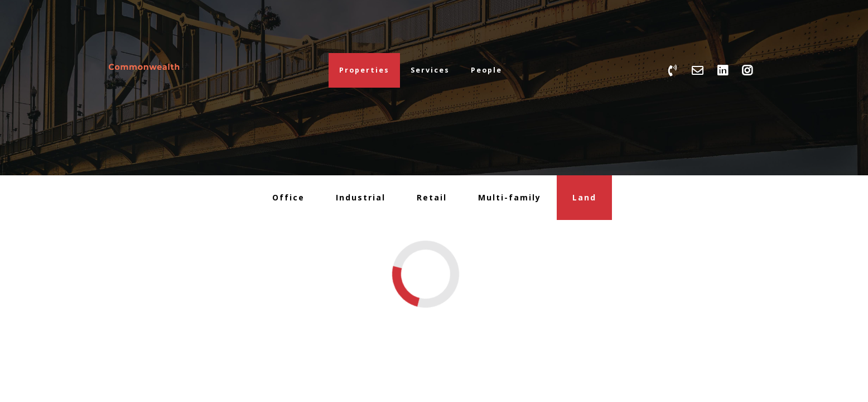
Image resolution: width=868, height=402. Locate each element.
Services (430, 70)
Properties (364, 70)
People (486, 70)
